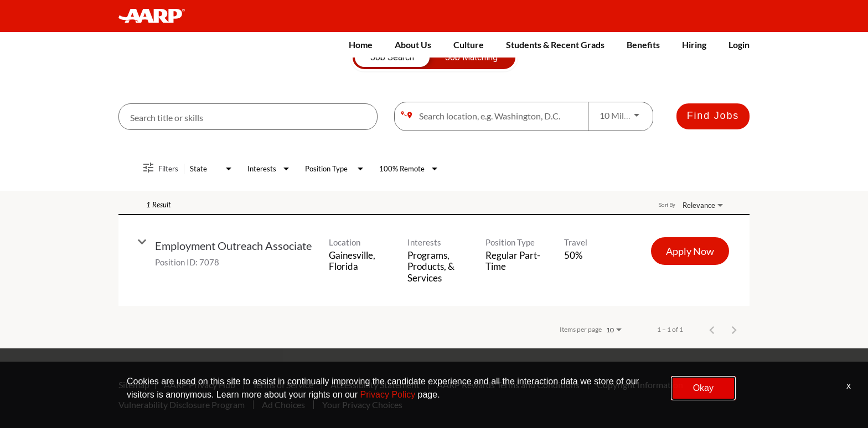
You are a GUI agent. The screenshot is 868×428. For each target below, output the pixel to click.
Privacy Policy (388, 395)
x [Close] (849, 386)
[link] (434, 260)
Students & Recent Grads (555, 45)
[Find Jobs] (713, 116)
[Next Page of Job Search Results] (734, 330)
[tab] (392, 58)
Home (361, 45)
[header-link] (157, 16)
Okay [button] (703, 388)
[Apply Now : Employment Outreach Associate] (690, 251)
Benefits (643, 45)
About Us (413, 45)
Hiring (694, 45)
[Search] (713, 116)
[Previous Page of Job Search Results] (712, 330)
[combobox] (248, 117)
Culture (469, 45)
